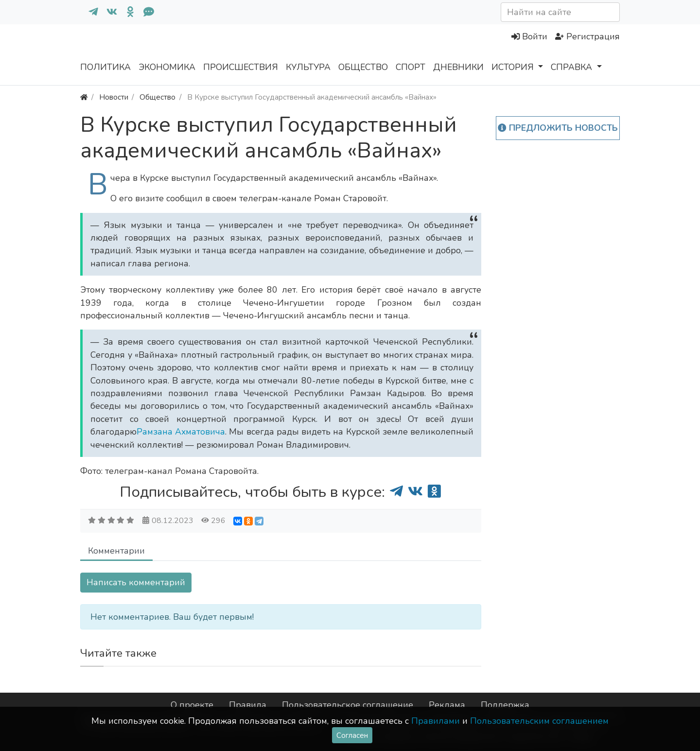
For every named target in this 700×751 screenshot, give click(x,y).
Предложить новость (558, 128)
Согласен (352, 735)
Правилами (436, 721)
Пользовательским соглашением (539, 721)
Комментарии (116, 551)
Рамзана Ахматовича (181, 432)
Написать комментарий (136, 582)
